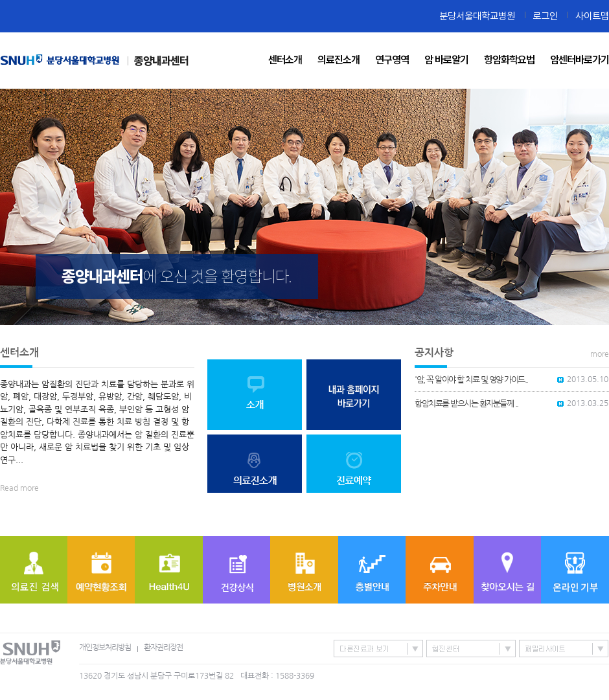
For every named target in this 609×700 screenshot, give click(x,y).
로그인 (545, 16)
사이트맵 (592, 16)
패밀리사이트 (564, 649)
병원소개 (304, 570)
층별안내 (372, 570)
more (600, 354)
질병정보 (236, 570)
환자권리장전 (163, 648)
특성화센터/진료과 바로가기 (378, 649)
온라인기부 (575, 570)
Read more (19, 488)
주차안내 (440, 570)
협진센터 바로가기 (471, 649)
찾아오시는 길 (507, 570)
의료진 (34, 570)
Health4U (169, 570)
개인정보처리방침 (105, 648)
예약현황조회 (101, 570)
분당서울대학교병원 (477, 16)
